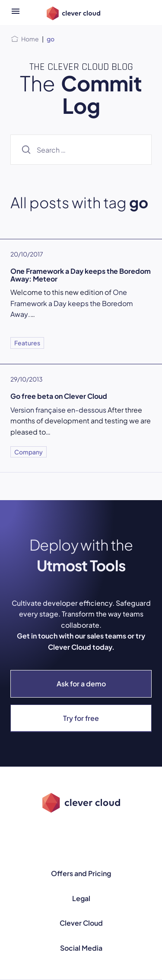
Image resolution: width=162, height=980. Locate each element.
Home (30, 39)
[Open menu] (16, 13)
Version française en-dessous (58, 410)
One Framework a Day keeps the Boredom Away (72, 303)
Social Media (81, 948)
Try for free (81, 718)
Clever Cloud (81, 923)
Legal (81, 898)
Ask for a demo (81, 684)
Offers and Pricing (81, 873)
